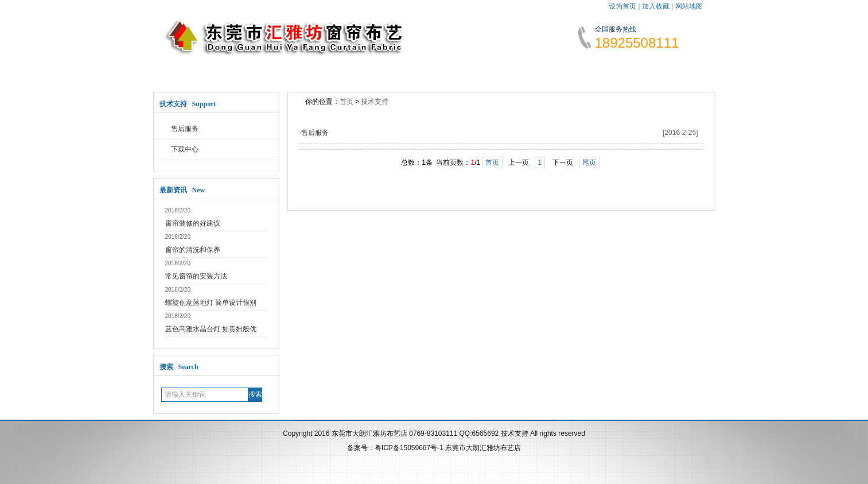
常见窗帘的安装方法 (196, 276)
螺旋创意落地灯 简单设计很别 (211, 303)
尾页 (589, 162)
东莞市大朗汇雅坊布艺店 (483, 448)
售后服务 (185, 129)
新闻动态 (326, 69)
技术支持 (465, 69)
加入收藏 (656, 6)
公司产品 (396, 69)
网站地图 (689, 6)
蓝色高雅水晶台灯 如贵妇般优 (211, 329)
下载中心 (185, 149)
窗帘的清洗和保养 (193, 250)
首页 (347, 102)
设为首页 (622, 6)
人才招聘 (535, 69)
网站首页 (188, 69)
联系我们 (604, 69)
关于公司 (257, 69)
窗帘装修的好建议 (193, 223)
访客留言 (674, 69)
